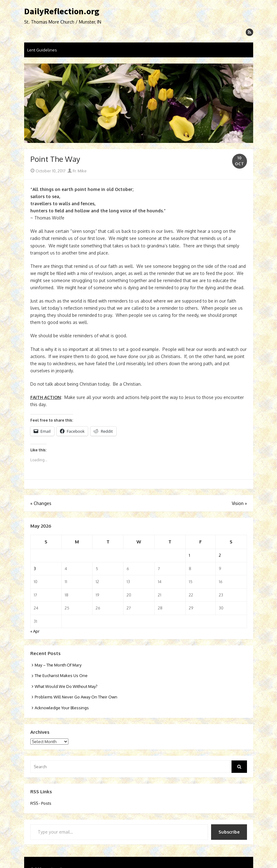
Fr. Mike (77, 171)
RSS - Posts (41, 803)
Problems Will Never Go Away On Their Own (76, 697)
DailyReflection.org (62, 11)
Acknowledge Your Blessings (62, 708)
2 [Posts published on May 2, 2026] (220, 555)
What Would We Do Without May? (66, 686)
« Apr (35, 631)
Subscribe (229, 832)
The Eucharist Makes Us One (61, 675)
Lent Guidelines (42, 50)
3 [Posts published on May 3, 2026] (35, 569)
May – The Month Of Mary (58, 665)
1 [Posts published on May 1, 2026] (189, 555)
